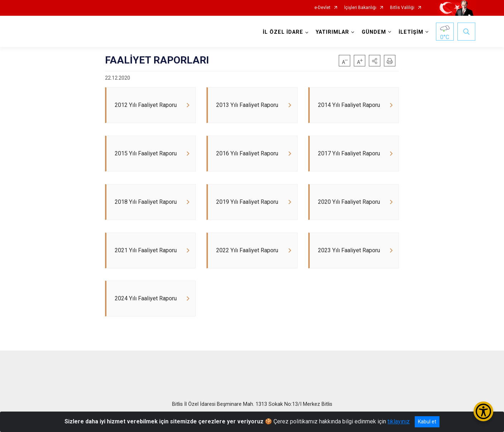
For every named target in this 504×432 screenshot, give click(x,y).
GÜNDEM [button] (374, 32)
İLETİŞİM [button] (411, 32)
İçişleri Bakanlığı (360, 8)
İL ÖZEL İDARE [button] (283, 32)
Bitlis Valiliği (402, 8)
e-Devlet (322, 8)
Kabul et (427, 422)
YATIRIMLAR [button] (332, 32)
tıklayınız (399, 421)
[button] (375, 61)
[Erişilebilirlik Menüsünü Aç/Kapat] (483, 411)
